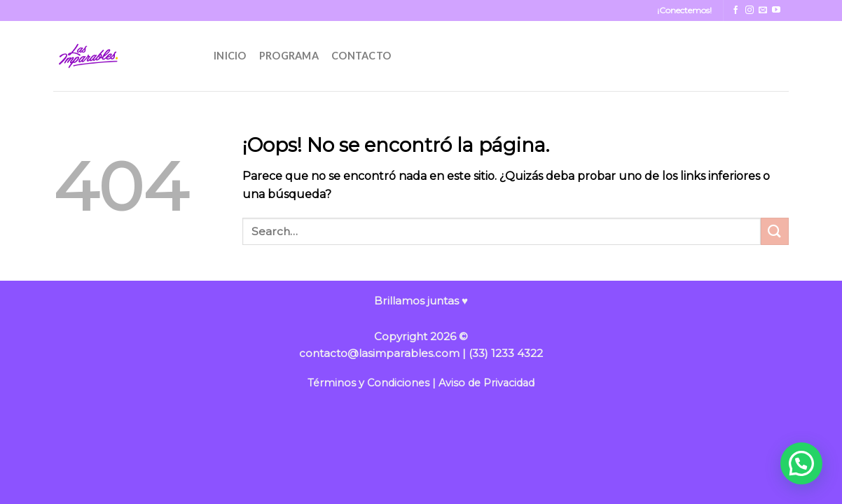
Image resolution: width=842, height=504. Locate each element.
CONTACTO (361, 56)
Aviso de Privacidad (486, 383)
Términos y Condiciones (368, 383)
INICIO (230, 56)
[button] (801, 463)
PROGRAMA (289, 56)
